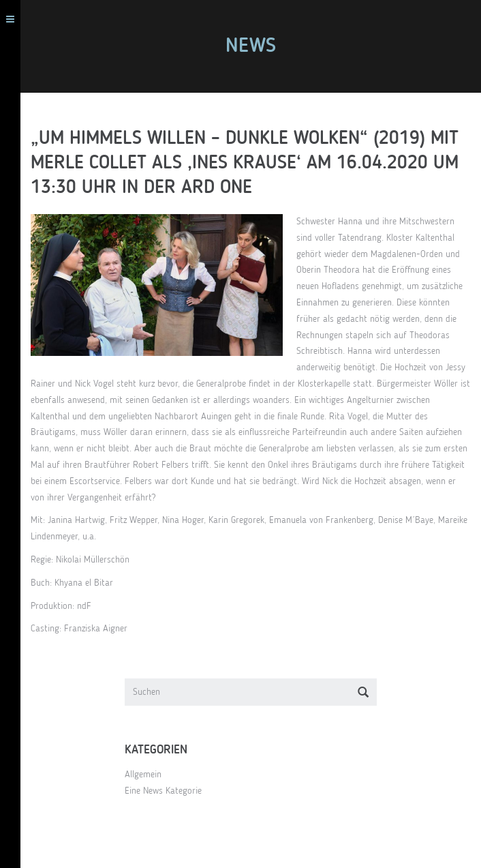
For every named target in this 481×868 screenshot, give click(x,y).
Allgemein (143, 775)
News (251, 46)
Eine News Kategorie (163, 791)
